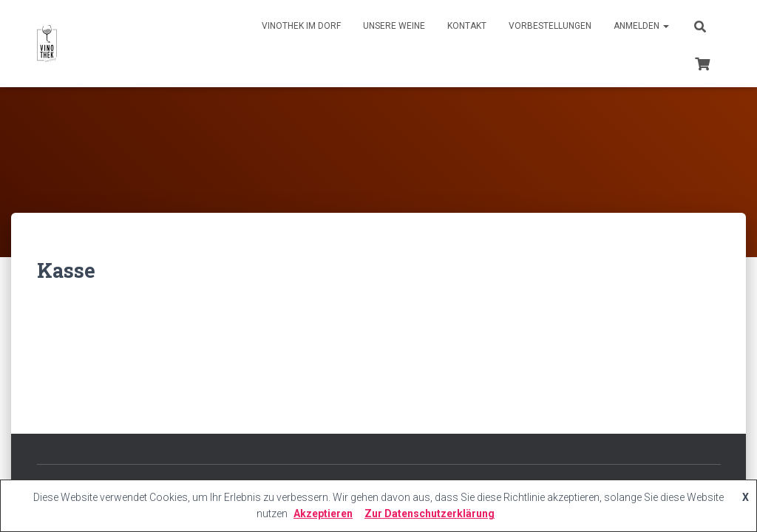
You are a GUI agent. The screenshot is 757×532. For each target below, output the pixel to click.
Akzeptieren (323, 514)
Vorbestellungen (550, 26)
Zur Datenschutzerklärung (430, 514)
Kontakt (467, 26)
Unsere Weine (394, 26)
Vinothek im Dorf (301, 26)
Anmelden (641, 26)
